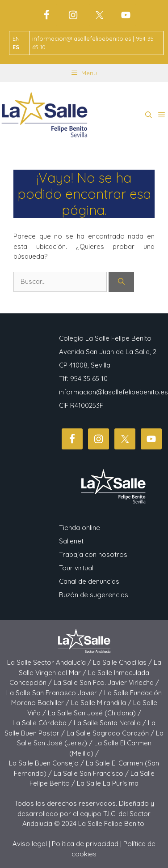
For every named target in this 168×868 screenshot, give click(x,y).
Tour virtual (76, 568)
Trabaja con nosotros (93, 554)
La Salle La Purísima (108, 783)
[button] (149, 115)
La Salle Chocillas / (123, 662)
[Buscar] (121, 282)
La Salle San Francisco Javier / (55, 693)
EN (16, 38)
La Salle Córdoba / (43, 723)
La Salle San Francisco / (92, 773)
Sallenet (71, 541)
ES (16, 47)
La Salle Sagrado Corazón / (111, 733)
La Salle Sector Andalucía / (50, 662)
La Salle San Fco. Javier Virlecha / (106, 682)
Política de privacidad (85, 844)
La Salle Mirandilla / (102, 703)
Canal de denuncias (89, 581)
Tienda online (80, 528)
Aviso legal (30, 844)
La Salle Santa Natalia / (111, 723)
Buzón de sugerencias (94, 595)
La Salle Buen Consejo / (47, 763)
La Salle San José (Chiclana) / (94, 713)
